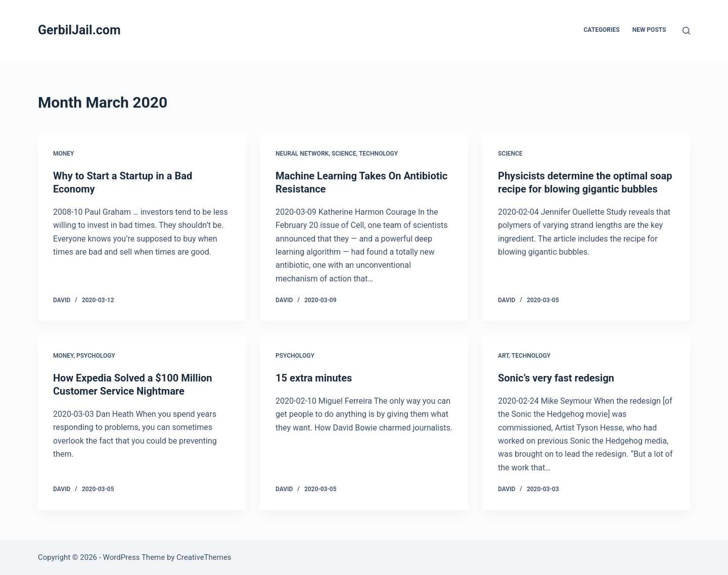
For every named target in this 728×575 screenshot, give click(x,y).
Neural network (302, 154)
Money (63, 154)
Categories (602, 30)
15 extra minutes (314, 378)
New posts (649, 30)
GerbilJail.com (79, 30)
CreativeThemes (204, 557)
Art (503, 356)
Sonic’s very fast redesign (556, 378)
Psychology (96, 356)
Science (344, 154)
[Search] (686, 31)
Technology (378, 154)
